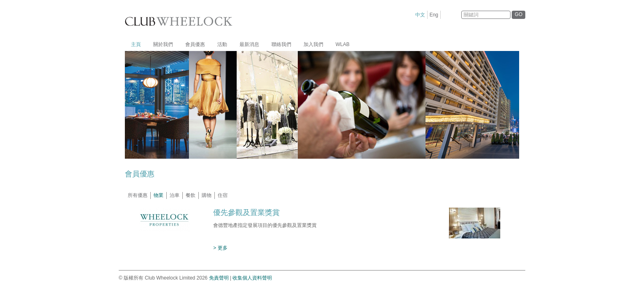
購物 (207, 195)
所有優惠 (138, 195)
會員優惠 (195, 44)
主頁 (136, 44)
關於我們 (163, 44)
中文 (420, 15)
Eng (434, 15)
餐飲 (191, 195)
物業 (159, 195)
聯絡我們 (281, 44)
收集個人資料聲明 (252, 278)
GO (519, 14)
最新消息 (249, 44)
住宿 (223, 195)
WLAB (343, 44)
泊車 (175, 195)
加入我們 (313, 44)
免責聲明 (219, 278)
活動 (222, 44)
